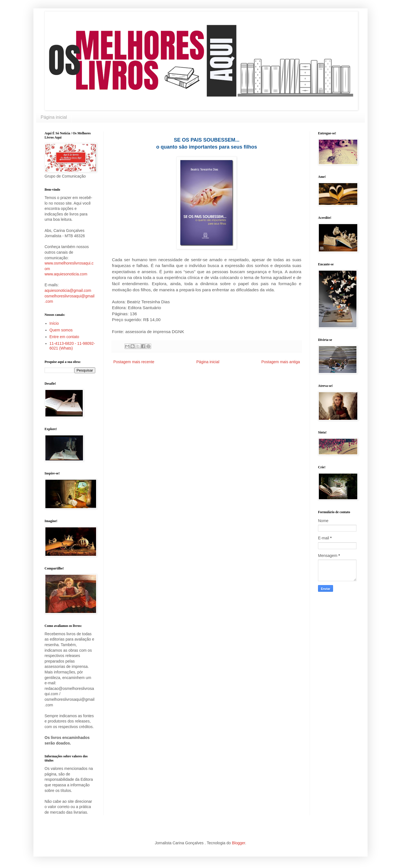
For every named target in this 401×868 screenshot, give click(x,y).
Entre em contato (64, 337)
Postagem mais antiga (281, 362)
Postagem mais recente (134, 362)
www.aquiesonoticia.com (66, 274)
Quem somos (61, 330)
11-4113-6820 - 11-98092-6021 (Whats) (72, 346)
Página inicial (54, 117)
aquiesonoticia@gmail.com (68, 290)
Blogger (239, 843)
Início (54, 323)
